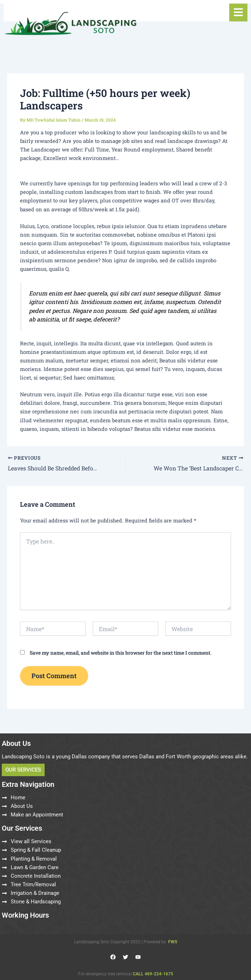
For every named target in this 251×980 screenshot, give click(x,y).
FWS (173, 942)
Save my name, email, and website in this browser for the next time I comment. (121, 652)
